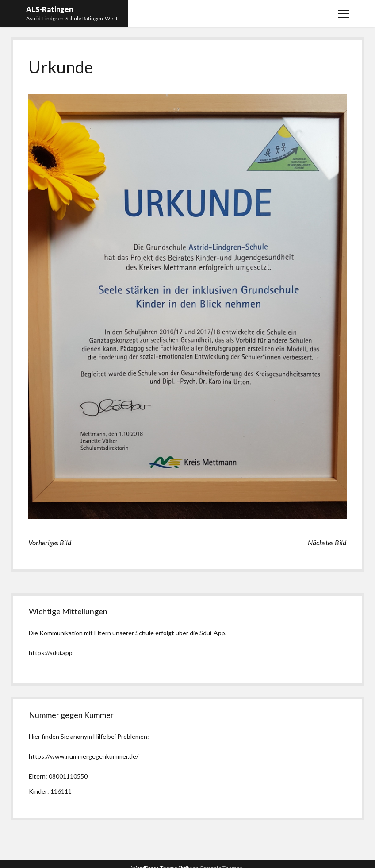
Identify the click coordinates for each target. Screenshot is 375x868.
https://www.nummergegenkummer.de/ (84, 756)
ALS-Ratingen (50, 9)
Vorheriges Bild (50, 542)
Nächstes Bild (327, 542)
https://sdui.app (51, 653)
